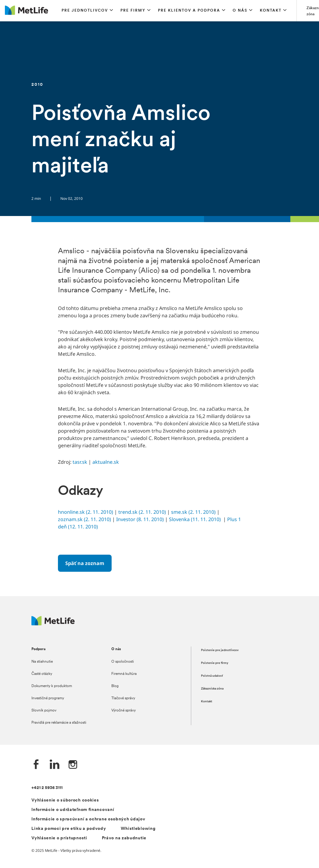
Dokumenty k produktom (52, 686)
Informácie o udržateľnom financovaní (73, 810)
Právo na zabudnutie (124, 838)
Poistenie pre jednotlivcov (220, 650)
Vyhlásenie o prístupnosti (59, 838)
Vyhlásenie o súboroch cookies (65, 800)
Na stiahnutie (42, 662)
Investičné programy (48, 698)
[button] (87, 11)
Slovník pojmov (44, 711)
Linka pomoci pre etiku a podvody (69, 829)
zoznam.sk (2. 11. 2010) (84, 519)
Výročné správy (124, 711)
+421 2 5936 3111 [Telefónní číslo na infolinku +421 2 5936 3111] (47, 788)
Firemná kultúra (124, 674)
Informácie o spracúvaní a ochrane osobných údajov (88, 819)
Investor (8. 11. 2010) (140, 519)
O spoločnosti (123, 662)
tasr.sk (80, 462)
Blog (115, 686)
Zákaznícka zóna (212, 689)
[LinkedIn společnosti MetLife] (55, 765)
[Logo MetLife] (53, 624)
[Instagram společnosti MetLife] (73, 765)
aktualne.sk (106, 462)
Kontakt (207, 702)
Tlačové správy (123, 698)
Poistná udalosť (212, 676)
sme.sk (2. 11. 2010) (193, 512)
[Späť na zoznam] (85, 563)
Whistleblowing (138, 829)
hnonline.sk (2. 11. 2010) (86, 512)
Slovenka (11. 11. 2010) (195, 519)
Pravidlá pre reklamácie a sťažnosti (59, 723)
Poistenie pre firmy (215, 663)
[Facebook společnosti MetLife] (36, 765)
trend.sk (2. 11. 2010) (142, 512)
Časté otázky (42, 674)
